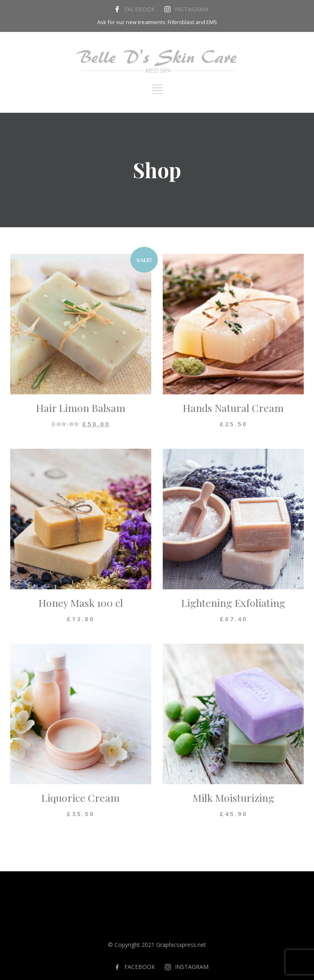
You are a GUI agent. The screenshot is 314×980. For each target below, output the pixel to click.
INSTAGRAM (191, 9)
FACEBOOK (140, 9)
